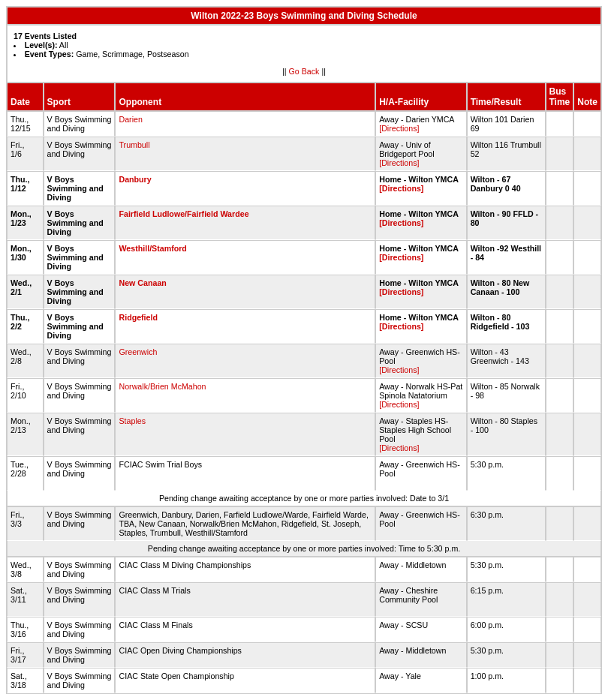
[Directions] (399, 128)
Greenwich (138, 352)
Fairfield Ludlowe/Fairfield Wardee (184, 214)
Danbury (135, 179)
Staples (132, 421)
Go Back (304, 71)
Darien (130, 119)
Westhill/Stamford (152, 248)
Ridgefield (138, 317)
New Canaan (142, 283)
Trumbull (134, 145)
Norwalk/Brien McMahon (162, 386)
